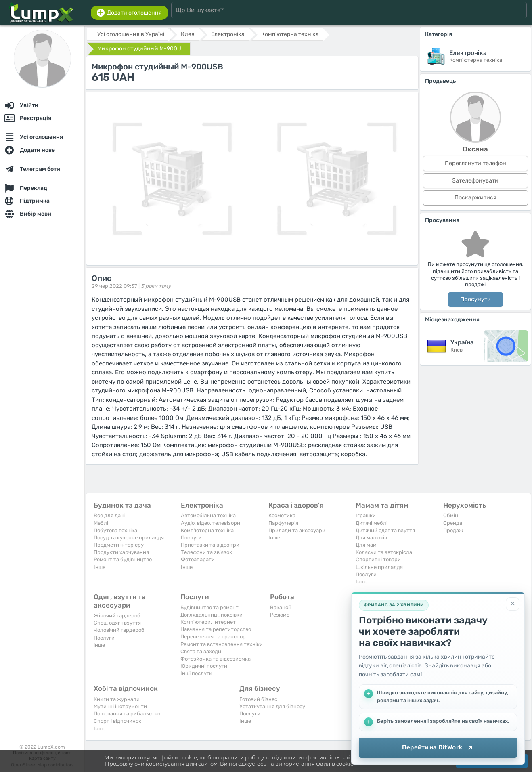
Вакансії (280, 607)
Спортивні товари (378, 559)
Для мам (366, 545)
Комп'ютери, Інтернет (208, 622)
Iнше (99, 567)
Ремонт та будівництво (123, 559)
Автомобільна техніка (208, 515)
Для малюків (371, 538)
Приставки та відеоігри (210, 545)
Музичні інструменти (120, 706)
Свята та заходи (201, 651)
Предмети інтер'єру (119, 545)
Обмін (451, 515)
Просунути (475, 299)
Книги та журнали (117, 699)
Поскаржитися (475, 198)
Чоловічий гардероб (119, 630)
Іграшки (366, 515)
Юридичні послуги (204, 666)
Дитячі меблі (372, 523)
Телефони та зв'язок (206, 552)
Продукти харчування (121, 552)
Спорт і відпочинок (117, 721)
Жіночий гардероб (117, 616)
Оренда (453, 523)
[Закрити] (513, 604)
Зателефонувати (475, 181)
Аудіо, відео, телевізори (210, 523)
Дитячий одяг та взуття (385, 530)
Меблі (101, 523)
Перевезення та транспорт (215, 637)
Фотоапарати (198, 559)
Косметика (282, 515)
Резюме (280, 615)
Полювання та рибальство (127, 714)
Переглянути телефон (475, 163)
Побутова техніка (115, 530)
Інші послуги (196, 673)
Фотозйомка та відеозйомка (216, 659)
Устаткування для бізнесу (272, 706)
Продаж (453, 530)
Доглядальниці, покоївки (212, 615)
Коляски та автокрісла (384, 552)
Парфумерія (283, 523)
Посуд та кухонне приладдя (129, 538)
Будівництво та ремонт (209, 607)
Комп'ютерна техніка (207, 530)
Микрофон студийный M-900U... (142, 49)
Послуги (191, 538)
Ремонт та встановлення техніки (222, 644)
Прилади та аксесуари (297, 530)
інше (99, 645)
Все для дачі (109, 515)
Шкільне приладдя (379, 567)
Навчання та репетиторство (216, 629)
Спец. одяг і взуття (117, 623)
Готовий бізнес (258, 699)
